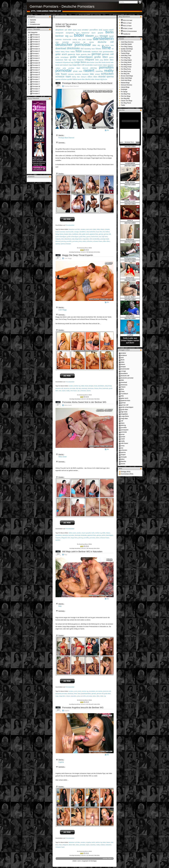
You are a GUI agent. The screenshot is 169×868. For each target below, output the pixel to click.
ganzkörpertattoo (108, 52)
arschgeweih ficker (73, 33)
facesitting (88, 49)
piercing (93, 68)
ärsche (105, 79)
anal (100, 30)
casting (75, 40)
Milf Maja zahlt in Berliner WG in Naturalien (82, 552)
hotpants (80, 60)
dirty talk (101, 45)
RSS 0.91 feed (128, 20)
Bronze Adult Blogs (127, 76)
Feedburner (127, 34)
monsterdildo (89, 65)
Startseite (33, 20)
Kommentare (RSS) (127, 474)
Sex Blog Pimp (126, 94)
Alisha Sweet (68, 405)
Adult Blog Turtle (126, 56)
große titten (101, 57)
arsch (111, 30)
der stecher (89, 42)
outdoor (58, 68)
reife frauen (61, 74)
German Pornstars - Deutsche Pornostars (62, 6)
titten (83, 79)
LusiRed (130, 335)
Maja (66, 555)
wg (101, 79)
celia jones (82, 40)
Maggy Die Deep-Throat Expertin (78, 255)
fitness (67, 52)
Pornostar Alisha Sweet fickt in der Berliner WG (84, 402)
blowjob (104, 36)
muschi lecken (98, 65)
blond (87, 386)
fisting (63, 52)
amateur (83, 229)
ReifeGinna (130, 239)
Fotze (123, 391)
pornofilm (106, 67)
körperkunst (67, 62)
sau (92, 74)
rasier (80, 71)
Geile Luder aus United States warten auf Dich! (130, 340)
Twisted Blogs (125, 53)
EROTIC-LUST (130, 201)
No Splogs (124, 92)
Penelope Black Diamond (71, 86)
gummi (111, 57)
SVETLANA (130, 316)
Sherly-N (84, 77)
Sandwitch (85, 74)
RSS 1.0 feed (127, 23)
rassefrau (99, 71)
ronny (123, 446)
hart (66, 60)
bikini (71, 36)
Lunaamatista (130, 163)
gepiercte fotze (74, 54)
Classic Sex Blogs (127, 101)
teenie (80, 79)
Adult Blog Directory (127, 42)
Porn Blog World (126, 62)
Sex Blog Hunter (126, 51)
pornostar (64, 70)
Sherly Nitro (76, 77)
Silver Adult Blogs (126, 78)
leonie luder (110, 62)
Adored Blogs (125, 87)
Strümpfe (124, 457)
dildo (94, 45)
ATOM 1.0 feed (128, 29)
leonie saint (59, 65)
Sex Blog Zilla (125, 74)
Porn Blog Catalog (127, 47)
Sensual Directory (127, 85)
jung (101, 60)
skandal (102, 77)
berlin (93, 533)
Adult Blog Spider (126, 44)
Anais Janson (130, 182)
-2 (81, 250)
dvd (82, 49)
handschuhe (59, 60)
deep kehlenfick (62, 42)
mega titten (77, 65)
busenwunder (67, 40)
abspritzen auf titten (64, 30)
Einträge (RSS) (126, 472)
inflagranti (89, 60)
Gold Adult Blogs (126, 80)
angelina (106, 30)
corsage (89, 40)
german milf (108, 54)
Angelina (67, 711)
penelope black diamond (78, 68)
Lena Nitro (98, 62)
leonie (104, 62)
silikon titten (92, 77)
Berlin (109, 32)
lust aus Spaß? (130, 297)
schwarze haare (63, 77)
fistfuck (58, 52)
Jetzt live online (130, 147)
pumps (123, 437)
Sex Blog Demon (126, 65)
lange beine (78, 239)
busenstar (59, 40)
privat (75, 71)
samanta (71, 74)
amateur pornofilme (90, 30)
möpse (105, 65)
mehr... (138, 145)
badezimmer (85, 33)
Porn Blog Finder (126, 67)
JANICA (130, 220)
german (96, 54)
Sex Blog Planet (126, 103)
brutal (57, 232)
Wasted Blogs (125, 83)
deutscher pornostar (73, 45)
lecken (92, 62)
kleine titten (109, 60)
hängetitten (124, 414)
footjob (73, 52)
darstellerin (103, 39)
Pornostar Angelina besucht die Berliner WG (83, 708)
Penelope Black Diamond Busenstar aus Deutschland (87, 83)
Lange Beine (80, 62)
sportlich (70, 79)
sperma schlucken (61, 79)
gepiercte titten (86, 54)
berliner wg (62, 36)
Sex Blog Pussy (126, 71)
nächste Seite (107, 858)
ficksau (98, 49)
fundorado (87, 51)
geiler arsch (61, 54)
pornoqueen (125, 430)
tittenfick (88, 79)
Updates (33, 22)
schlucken (107, 74)
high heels (72, 60)
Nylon (123, 423)
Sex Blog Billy (125, 98)
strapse (123, 455)
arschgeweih (59, 33)
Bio (108, 130)
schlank (97, 74)
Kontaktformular (35, 24)
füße (101, 52)
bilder (79, 35)
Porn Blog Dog (126, 58)
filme (106, 48)
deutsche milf (106, 42)
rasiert (89, 70)
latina (88, 62)
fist (113, 49)
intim (97, 60)
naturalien (110, 65)
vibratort (97, 79)
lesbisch (66, 65)
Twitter (123, 105)
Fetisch (123, 387)
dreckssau (73, 48)
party (64, 68)
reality (109, 71)
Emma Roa (130, 278)
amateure (124, 355)
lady (72, 62)
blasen (90, 36)
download (61, 48)
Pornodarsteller (70, 225)
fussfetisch (95, 52)
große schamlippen (62, 57)
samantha (78, 74)
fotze (79, 51)
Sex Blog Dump (126, 69)
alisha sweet (77, 30)
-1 (82, 250)
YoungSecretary (130, 259)
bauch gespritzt (97, 33)
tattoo (75, 79)
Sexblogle (124, 89)
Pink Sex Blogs (126, 96)
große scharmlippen (81, 57)
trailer (93, 79)
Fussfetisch (124, 394)
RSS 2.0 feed (127, 26)
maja (70, 65)
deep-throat (76, 42)
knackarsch (59, 62)
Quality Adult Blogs (127, 49)
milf (83, 65)
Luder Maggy (68, 258)
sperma (110, 77)
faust (93, 49)
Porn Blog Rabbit (126, 60)
